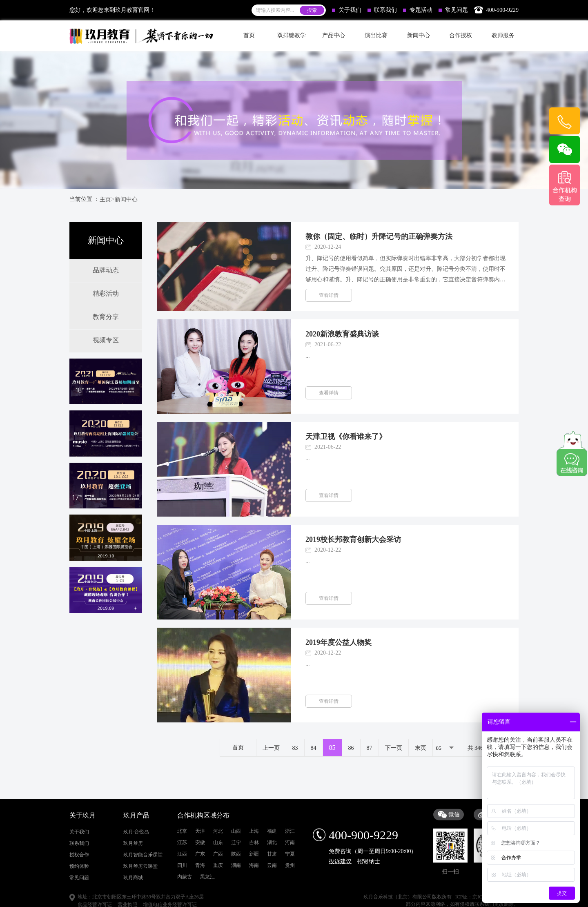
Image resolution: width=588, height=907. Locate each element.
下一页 (394, 748)
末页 (421, 748)
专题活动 (418, 10)
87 (370, 748)
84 (314, 748)
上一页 (271, 748)
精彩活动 (106, 293)
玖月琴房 (133, 890)
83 (295, 748)
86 (351, 748)
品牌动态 (106, 270)
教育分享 (106, 317)
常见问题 (453, 10)
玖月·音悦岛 (136, 878)
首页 (249, 35)
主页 (105, 199)
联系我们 (382, 10)
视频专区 (106, 340)
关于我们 (347, 10)
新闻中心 (126, 199)
